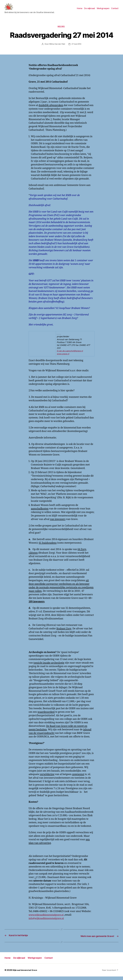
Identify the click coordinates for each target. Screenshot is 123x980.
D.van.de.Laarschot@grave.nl (71, 355)
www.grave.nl (64, 358)
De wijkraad (90, 10)
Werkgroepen (103, 10)
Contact (115, 10)
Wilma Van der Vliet (57, 48)
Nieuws (61, 30)
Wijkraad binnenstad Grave (26, 974)
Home (80, 10)
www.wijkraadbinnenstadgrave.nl (48, 919)
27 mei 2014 (77, 48)
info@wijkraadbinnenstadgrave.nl (48, 922)
